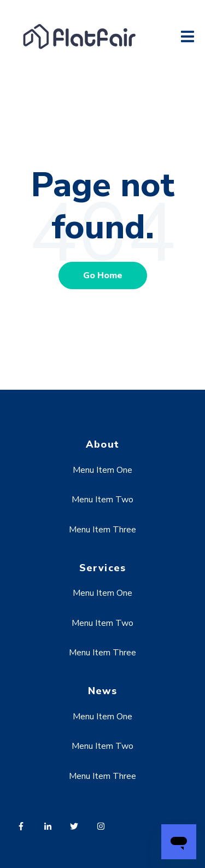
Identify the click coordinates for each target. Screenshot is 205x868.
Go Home (103, 275)
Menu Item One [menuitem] (102, 470)
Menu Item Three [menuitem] (102, 530)
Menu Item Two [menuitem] (102, 500)
